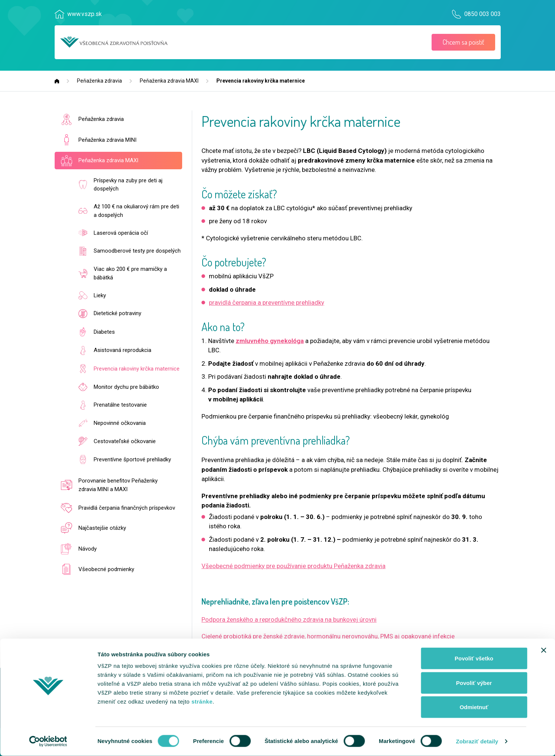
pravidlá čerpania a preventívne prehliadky (267, 302)
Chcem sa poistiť (463, 42)
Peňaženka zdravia (99, 81)
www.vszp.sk (85, 14)
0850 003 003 (481, 14)
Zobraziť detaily (477, 741)
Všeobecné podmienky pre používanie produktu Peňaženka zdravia (293, 566)
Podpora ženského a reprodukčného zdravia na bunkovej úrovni (289, 619)
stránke (202, 701)
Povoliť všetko (474, 658)
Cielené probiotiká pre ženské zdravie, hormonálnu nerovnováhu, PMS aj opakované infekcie (328, 636)
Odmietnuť (474, 707)
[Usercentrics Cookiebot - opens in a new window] (48, 741)
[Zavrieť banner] (543, 650)
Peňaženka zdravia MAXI (169, 81)
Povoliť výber (474, 683)
